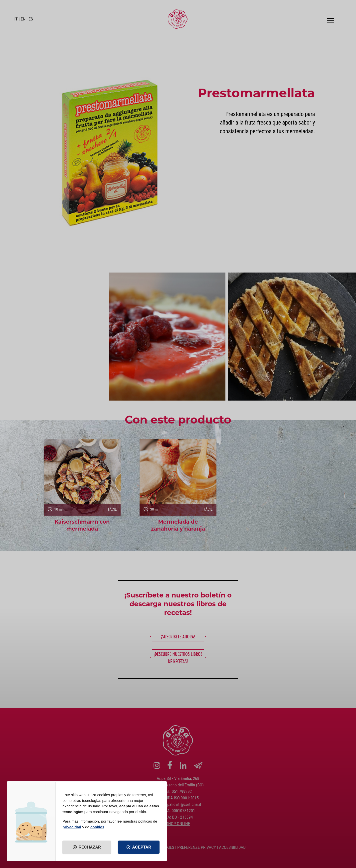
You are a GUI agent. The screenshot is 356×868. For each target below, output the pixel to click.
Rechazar (87, 847)
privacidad (72, 827)
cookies (97, 827)
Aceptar (139, 847)
